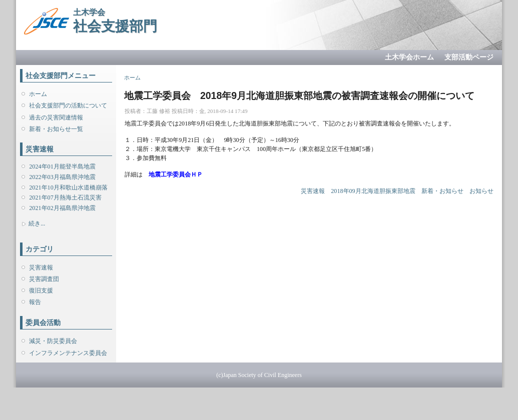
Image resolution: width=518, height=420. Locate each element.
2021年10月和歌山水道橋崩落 (68, 187)
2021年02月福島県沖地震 (62, 208)
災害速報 (41, 267)
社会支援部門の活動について (68, 105)
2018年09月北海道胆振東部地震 (373, 191)
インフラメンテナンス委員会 (68, 353)
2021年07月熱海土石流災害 (65, 197)
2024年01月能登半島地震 (62, 166)
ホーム (38, 94)
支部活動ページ (469, 57)
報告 (35, 302)
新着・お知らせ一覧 (56, 129)
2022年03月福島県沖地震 (62, 177)
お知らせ (481, 191)
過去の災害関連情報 (56, 117)
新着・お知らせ (442, 191)
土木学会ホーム (409, 57)
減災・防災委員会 (53, 341)
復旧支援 (41, 290)
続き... (37, 223)
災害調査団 (44, 279)
